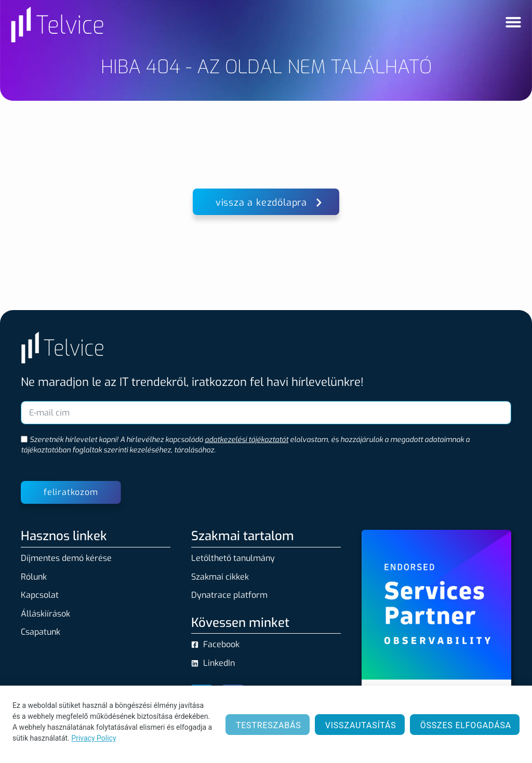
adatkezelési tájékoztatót (247, 440)
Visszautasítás (361, 725)
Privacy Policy (94, 738)
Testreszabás (269, 725)
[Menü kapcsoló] (513, 22)
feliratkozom (71, 492)
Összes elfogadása (466, 725)
